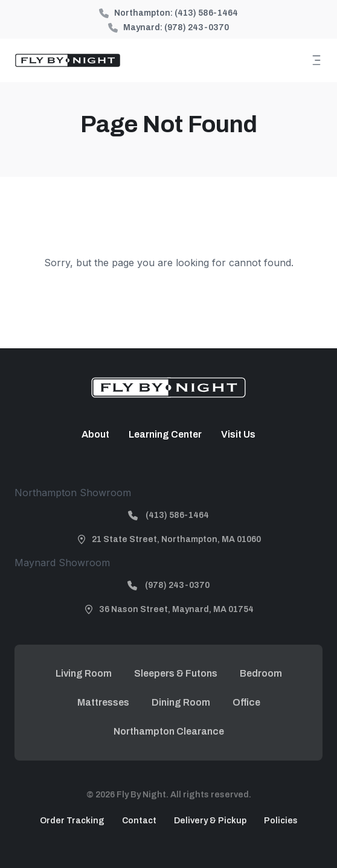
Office (246, 702)
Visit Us (238, 434)
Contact (139, 821)
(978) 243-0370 (197, 27)
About (95, 434)
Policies (281, 821)
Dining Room (181, 702)
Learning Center (165, 434)
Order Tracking (72, 821)
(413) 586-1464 (206, 13)
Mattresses (103, 702)
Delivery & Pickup (210, 821)
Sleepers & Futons (176, 673)
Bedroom (261, 673)
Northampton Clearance (169, 731)
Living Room (84, 673)
